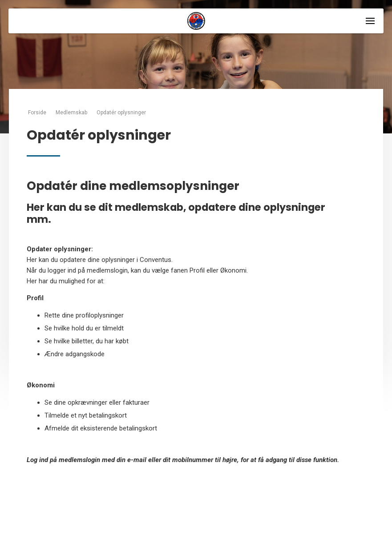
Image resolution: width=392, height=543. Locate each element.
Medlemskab (71, 113)
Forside (37, 113)
